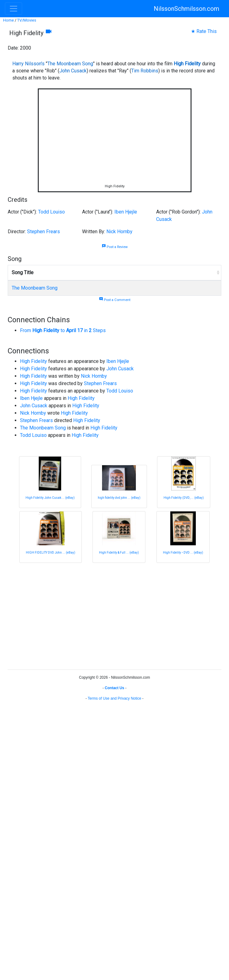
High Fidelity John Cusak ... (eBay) (50, 498)
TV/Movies (27, 20)
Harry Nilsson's (28, 64)
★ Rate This (204, 31)
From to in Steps (63, 330)
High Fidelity (187, 64)
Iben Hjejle (126, 212)
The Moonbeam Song (70, 64)
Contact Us (115, 688)
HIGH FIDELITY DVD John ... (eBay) (51, 553)
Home (8, 20)
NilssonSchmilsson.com (186, 9)
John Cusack (73, 71)
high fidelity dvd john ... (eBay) (119, 498)
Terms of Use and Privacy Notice (114, 698)
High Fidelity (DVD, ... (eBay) (184, 498)
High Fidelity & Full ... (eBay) (119, 553)
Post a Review (115, 247)
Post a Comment (115, 300)
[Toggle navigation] (14, 9)
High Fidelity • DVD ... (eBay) (183, 553)
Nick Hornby (119, 232)
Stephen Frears (43, 232)
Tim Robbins (145, 71)
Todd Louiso (51, 212)
